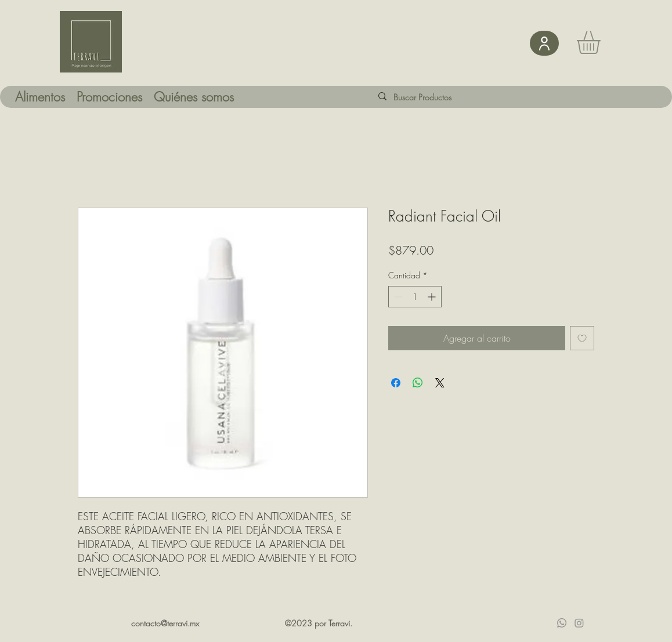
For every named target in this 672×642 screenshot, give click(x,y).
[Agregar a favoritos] (582, 338)
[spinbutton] (415, 297)
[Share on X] (440, 383)
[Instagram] (579, 623)
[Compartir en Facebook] (396, 383)
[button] (602, 42)
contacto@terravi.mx (165, 623)
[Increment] (433, 297)
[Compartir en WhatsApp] (418, 383)
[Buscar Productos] (432, 97)
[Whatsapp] (562, 623)
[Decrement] (397, 297)
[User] (544, 43)
